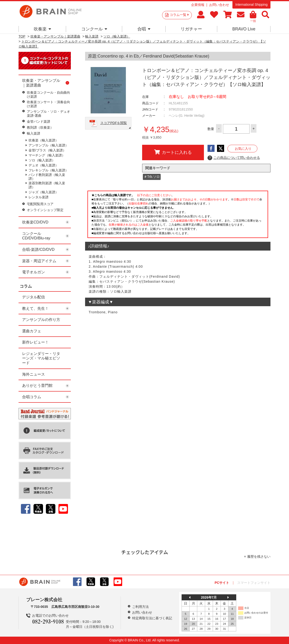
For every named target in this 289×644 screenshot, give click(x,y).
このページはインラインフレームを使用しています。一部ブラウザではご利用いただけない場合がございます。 (178, 216)
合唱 (144, 29)
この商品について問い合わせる (234, 158)
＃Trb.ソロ (152, 177)
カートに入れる (173, 152)
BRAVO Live (244, 29)
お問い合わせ (219, 5)
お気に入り (243, 149)
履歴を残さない (259, 557)
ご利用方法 (140, 607)
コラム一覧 (179, 15)
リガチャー (191, 29)
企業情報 (198, 5)
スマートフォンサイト (254, 583)
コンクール (94, 29)
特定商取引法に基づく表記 (152, 618)
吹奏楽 (42, 29)
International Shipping (251, 5)
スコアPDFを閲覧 (114, 123)
